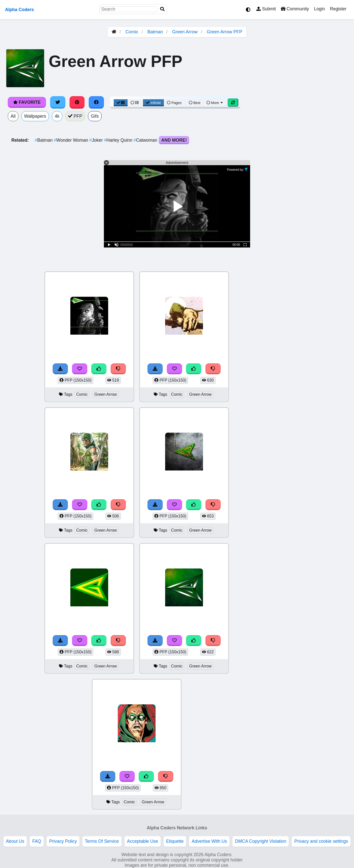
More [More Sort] (215, 103)
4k (57, 116)
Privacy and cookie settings (321, 841)
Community (295, 9)
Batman (155, 32)
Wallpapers (35, 116)
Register (338, 9)
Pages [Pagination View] (174, 103)
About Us (15, 841)
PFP (75, 116)
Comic (132, 32)
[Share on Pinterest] (77, 102)
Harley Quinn (119, 140)
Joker (97, 140)
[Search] (162, 9)
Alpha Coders (19, 10)
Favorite (27, 102)
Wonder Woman (71, 140)
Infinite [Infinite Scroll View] (153, 103)
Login (319, 9)
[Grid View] (121, 103)
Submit (266, 9)
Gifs (95, 116)
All (13, 116)
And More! (174, 140)
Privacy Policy (63, 841)
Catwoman (146, 140)
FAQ (37, 841)
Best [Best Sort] (195, 103)
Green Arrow (185, 32)
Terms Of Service (102, 841)
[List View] (135, 103)
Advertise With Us (209, 841)
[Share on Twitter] (58, 102)
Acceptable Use (143, 841)
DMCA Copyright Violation (261, 841)
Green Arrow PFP (225, 32)
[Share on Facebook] (96, 102)
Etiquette (175, 841)
